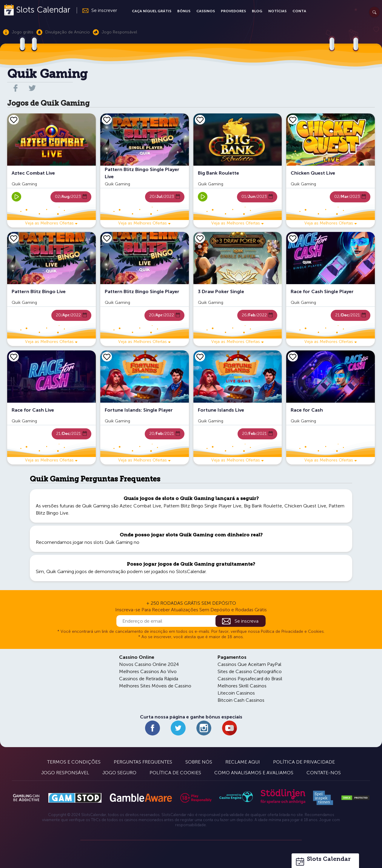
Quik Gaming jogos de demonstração (86, 571)
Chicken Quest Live (305, 506)
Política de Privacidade (304, 762)
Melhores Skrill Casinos (242, 686)
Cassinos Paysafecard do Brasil (250, 679)
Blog (257, 11)
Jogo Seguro (119, 773)
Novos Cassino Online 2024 (149, 664)
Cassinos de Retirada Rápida (149, 679)
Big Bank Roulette (263, 506)
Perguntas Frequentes (143, 762)
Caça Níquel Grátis (152, 11)
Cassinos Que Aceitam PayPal (249, 664)
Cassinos (206, 11)
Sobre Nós (199, 762)
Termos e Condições (74, 762)
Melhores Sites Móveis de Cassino (155, 686)
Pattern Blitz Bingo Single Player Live (202, 506)
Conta (299, 11)
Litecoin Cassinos (236, 693)
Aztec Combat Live (140, 506)
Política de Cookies (175, 773)
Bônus (184, 11)
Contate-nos (324, 773)
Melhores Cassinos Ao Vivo (148, 671)
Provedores (233, 11)
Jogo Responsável (65, 773)
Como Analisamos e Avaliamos (254, 773)
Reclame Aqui (243, 762)
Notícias (277, 11)
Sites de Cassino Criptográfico (250, 671)
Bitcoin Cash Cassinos (241, 700)
